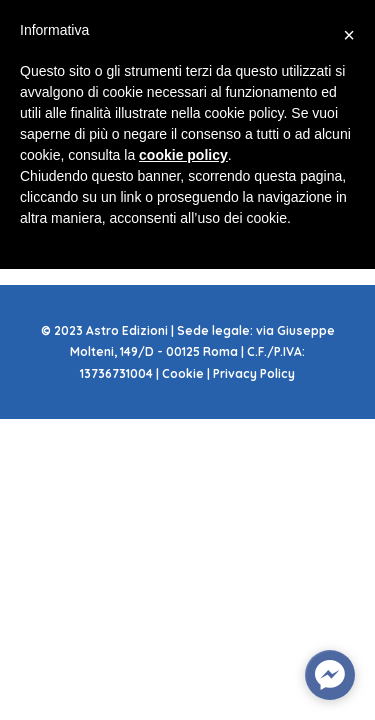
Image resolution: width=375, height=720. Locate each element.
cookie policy (183, 155)
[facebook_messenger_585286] (330, 675)
